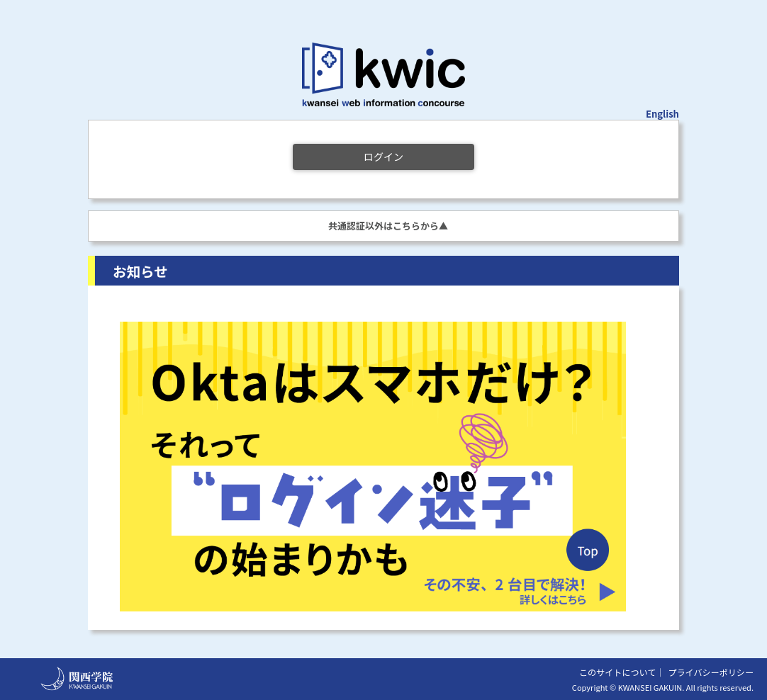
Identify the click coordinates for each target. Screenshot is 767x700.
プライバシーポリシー (711, 672)
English (662, 114)
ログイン (383, 157)
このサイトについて (617, 672)
